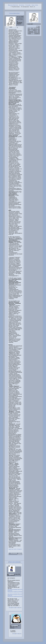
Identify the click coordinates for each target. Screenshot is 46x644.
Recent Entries (13, 5)
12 (32, 30)
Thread (17, 608)
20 (34, 32)
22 (37, 32)
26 (32, 34)
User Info (35, 5)
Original (19, 549)
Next (19, 13)
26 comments (14, 554)
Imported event (13, 549)
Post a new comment (14, 562)
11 (30, 30)
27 (34, 34)
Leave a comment (19, 554)
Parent (14, 608)
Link (20, 608)
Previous (11, 13)
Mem (15, 13)
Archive (22, 5)
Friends (28, 5)
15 (37, 30)
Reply (10, 608)
